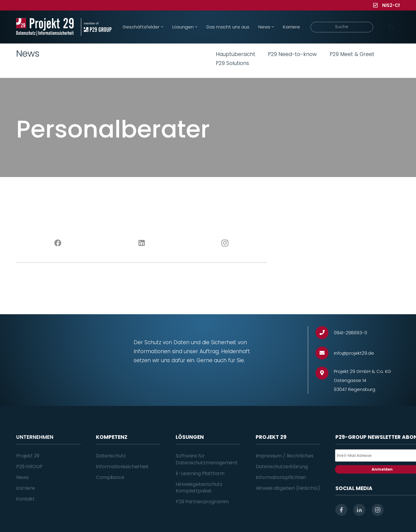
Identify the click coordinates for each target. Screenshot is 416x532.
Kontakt (25, 499)
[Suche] (342, 27)
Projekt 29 (28, 456)
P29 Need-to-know (292, 54)
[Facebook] (58, 243)
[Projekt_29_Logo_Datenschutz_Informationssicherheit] (45, 27)
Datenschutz (111, 456)
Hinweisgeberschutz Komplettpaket (199, 488)
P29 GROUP (29, 467)
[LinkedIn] (142, 243)
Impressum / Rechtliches (285, 456)
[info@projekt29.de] (325, 353)
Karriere (26, 488)
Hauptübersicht (236, 54)
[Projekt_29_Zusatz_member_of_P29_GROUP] (96, 27)
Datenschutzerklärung (282, 467)
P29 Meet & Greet (352, 54)
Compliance (110, 477)
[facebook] (341, 510)
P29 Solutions (232, 63)
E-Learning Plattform (200, 473)
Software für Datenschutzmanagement (207, 459)
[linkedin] (359, 510)
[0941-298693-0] (325, 333)
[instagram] (378, 510)
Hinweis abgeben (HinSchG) (288, 488)
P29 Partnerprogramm (202, 502)
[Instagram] (225, 243)
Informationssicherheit (122, 467)
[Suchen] (391, 27)
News (22, 477)
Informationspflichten (281, 477)
